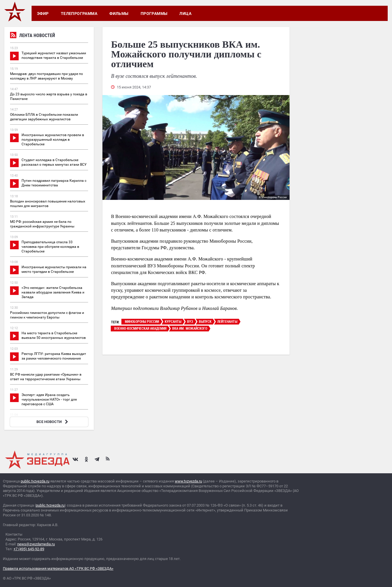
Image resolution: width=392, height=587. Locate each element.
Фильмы (119, 13)
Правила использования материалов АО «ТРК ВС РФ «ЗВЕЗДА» (58, 568)
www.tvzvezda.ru (188, 481)
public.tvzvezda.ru (35, 481)
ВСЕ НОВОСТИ (53, 422)
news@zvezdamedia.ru (36, 544)
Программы (154, 13)
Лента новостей (33, 36)
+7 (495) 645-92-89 (29, 549)
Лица (185, 13)
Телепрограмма (79, 13)
